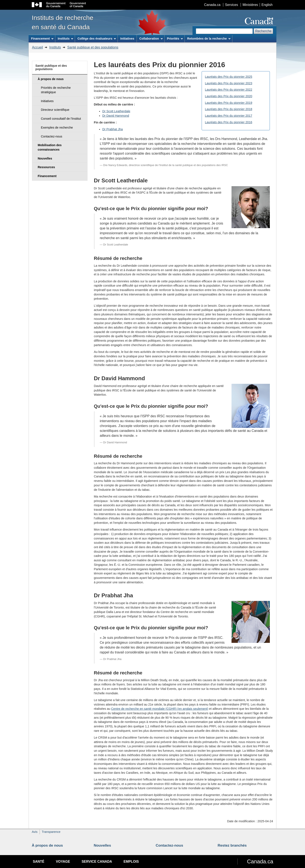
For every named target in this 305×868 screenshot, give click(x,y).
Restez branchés (232, 845)
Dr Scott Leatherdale (116, 111)
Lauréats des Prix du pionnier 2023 (229, 83)
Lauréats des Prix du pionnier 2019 (229, 103)
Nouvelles (103, 845)
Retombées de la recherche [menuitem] (209, 39)
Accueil (37, 47)
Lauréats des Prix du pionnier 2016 (229, 122)
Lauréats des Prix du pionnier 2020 (229, 96)
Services (231, 5)
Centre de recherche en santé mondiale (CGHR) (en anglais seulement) (160, 709)
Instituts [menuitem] (65, 39)
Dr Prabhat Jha (113, 129)
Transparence (51, 832)
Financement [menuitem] (42, 39)
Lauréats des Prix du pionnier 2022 (229, 90)
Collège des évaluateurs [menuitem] (97, 39)
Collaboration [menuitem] (151, 39)
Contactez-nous (169, 845)
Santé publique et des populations (93, 47)
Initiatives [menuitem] (127, 39)
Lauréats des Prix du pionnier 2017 (229, 116)
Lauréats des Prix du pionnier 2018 (229, 109)
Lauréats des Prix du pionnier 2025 (229, 77)
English (267, 5)
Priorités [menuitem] (175, 39)
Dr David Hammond (116, 116)
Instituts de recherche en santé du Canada (63, 22)
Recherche (263, 31)
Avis (35, 832)
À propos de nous (47, 845)
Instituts (55, 47)
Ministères (250, 5)
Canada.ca (212, 5)
